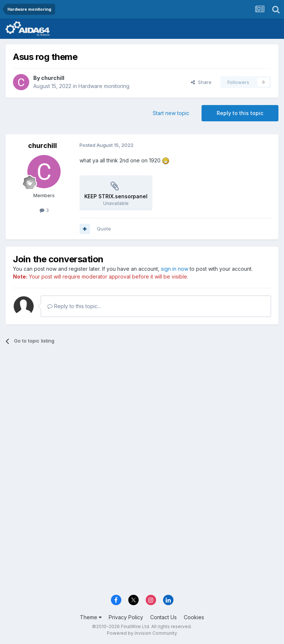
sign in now (175, 269)
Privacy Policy (126, 617)
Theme (91, 617)
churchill (53, 78)
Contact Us (163, 617)
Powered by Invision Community (142, 633)
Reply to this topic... (74, 306)
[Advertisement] (142, 408)
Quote (104, 229)
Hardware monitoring (104, 86)
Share (201, 82)
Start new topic (171, 113)
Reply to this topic (240, 113)
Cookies (194, 617)
